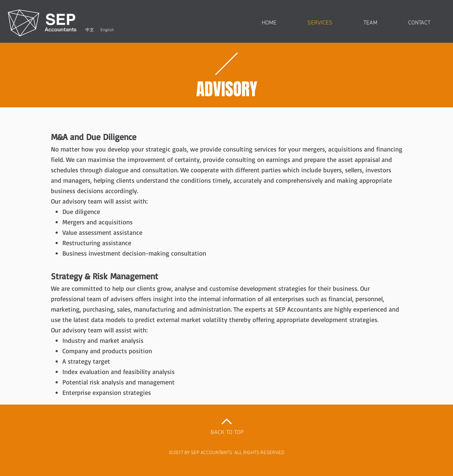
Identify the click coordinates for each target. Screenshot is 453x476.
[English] (107, 30)
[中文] (90, 30)
